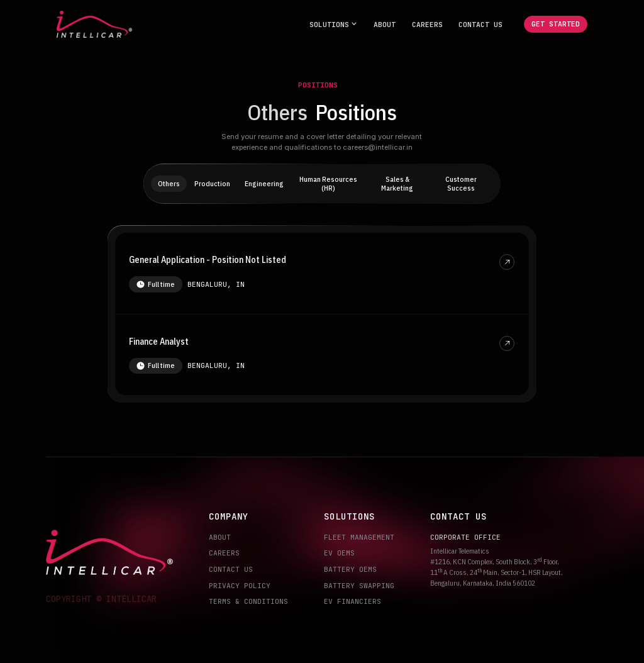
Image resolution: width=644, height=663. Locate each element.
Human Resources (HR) (328, 183)
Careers (427, 24)
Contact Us (480, 24)
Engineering (264, 183)
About (385, 24)
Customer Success (461, 183)
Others (169, 183)
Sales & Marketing (397, 183)
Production (212, 183)
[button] (334, 24)
